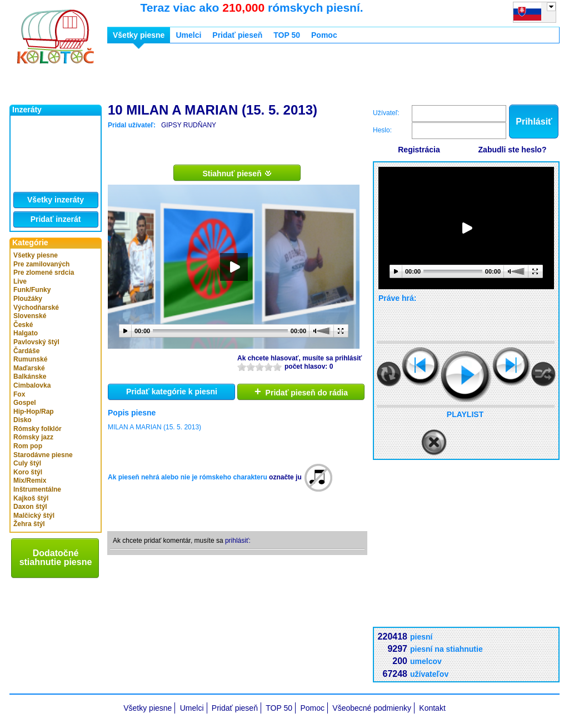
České (23, 325)
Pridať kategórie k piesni (172, 392)
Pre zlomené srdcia (44, 273)
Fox (19, 394)
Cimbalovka (32, 385)
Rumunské (30, 359)
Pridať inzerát (56, 219)
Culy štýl (27, 463)
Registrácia (419, 150)
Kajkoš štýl (31, 498)
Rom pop (28, 446)
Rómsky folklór (38, 429)
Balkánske (30, 377)
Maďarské (29, 368)
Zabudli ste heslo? (513, 150)
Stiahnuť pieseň (237, 173)
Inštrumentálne (37, 489)
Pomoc (324, 35)
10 (277, 367)
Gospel (25, 403)
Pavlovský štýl (36, 342)
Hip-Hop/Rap (34, 412)
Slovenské (30, 316)
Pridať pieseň (237, 35)
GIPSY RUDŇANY (189, 125)
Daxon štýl (30, 507)
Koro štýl (28, 472)
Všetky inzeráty (56, 200)
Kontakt (432, 708)
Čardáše (26, 351)
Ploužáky (28, 299)
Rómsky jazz (33, 437)
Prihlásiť (534, 122)
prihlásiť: (238, 541)
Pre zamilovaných (41, 264)
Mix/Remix (30, 481)
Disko (23, 420)
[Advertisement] (310, 77)
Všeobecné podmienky (372, 708)
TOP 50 (287, 35)
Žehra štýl (29, 524)
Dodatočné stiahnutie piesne (56, 558)
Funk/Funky (32, 290)
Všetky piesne (36, 255)
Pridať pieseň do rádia (301, 392)
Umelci (188, 35)
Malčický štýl (34, 516)
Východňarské (36, 308)
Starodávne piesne (43, 455)
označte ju (285, 477)
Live (20, 281)
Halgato (26, 333)
